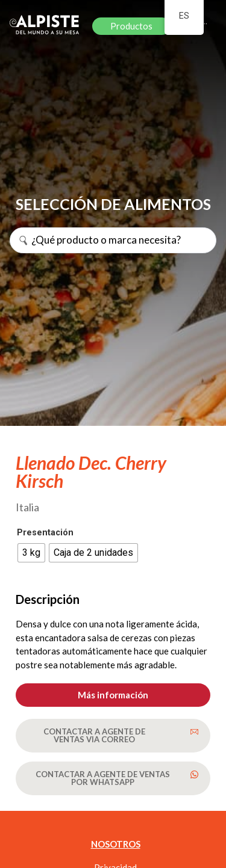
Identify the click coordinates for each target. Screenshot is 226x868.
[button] (113, 695)
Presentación (45, 533)
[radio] (31, 553)
